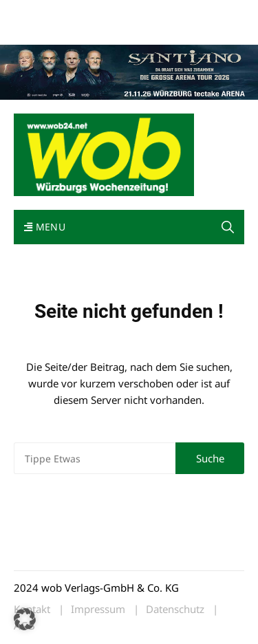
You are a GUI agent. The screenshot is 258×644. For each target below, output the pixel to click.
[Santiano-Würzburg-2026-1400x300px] (129, 71)
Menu (45, 227)
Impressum (37, 29)
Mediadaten (39, 13)
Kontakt (171, 13)
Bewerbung (91, 29)
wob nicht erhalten (109, 13)
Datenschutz (175, 609)
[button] (25, 619)
